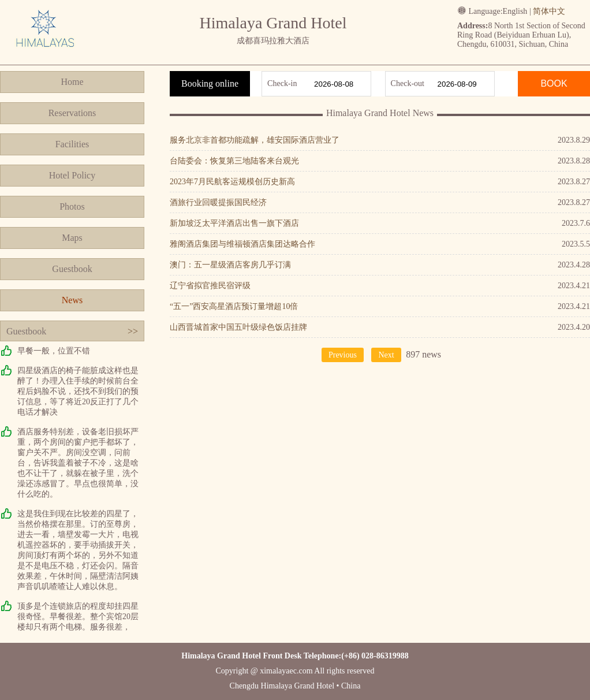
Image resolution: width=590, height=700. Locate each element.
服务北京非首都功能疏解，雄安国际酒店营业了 (255, 140)
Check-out (408, 83)
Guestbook (72, 269)
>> (133, 331)
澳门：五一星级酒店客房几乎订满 (230, 265)
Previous (343, 355)
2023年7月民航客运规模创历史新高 (232, 182)
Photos (72, 206)
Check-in (282, 83)
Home (72, 82)
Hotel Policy (72, 175)
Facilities (72, 144)
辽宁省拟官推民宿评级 (210, 286)
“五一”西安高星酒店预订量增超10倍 (234, 306)
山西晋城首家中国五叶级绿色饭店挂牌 (238, 327)
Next (386, 355)
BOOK (554, 83)
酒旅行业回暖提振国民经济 (218, 202)
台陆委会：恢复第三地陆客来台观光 (234, 161)
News (72, 300)
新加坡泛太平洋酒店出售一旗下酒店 (234, 223)
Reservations (72, 113)
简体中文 (549, 11)
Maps (72, 238)
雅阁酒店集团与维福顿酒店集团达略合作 (242, 244)
